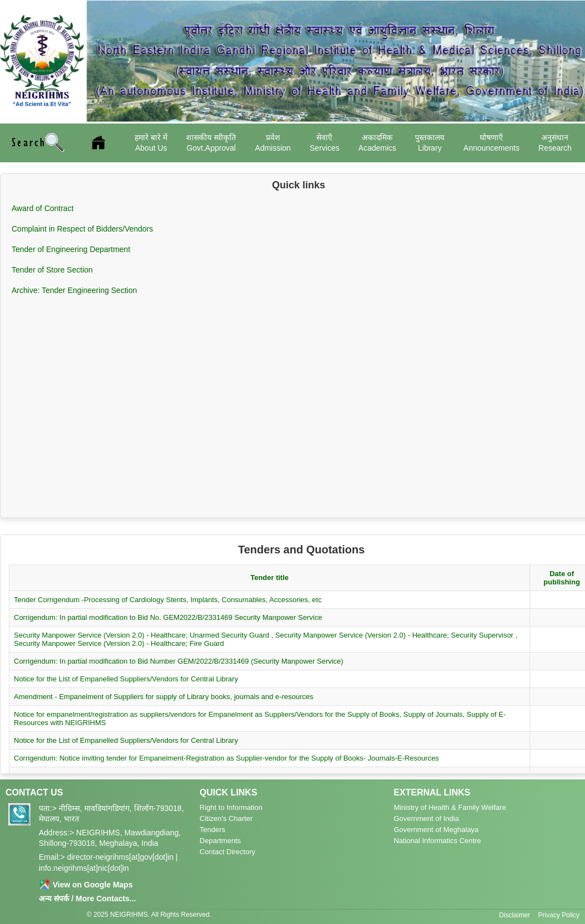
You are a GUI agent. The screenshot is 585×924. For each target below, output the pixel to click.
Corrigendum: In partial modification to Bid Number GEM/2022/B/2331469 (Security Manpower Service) (179, 661)
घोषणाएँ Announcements (492, 142)
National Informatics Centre (438, 841)
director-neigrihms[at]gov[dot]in (120, 857)
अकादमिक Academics (377, 142)
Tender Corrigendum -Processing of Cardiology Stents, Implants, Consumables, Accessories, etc (168, 600)
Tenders (212, 830)
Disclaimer (515, 915)
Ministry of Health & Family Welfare (450, 807)
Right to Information (231, 807)
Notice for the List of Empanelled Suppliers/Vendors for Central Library (126, 679)
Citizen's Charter (226, 818)
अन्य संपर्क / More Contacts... (87, 899)
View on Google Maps (86, 885)
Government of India (427, 818)
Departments (220, 841)
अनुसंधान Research (555, 142)
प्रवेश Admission (273, 142)
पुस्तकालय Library (430, 142)
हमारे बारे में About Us (151, 142)
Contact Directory (227, 852)
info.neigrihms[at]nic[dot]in (84, 868)
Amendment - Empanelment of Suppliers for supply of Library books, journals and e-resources (164, 697)
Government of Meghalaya (436, 830)
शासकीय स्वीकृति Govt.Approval (211, 142)
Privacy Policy (559, 915)
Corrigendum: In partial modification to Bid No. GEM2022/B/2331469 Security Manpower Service (168, 617)
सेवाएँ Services (325, 142)
